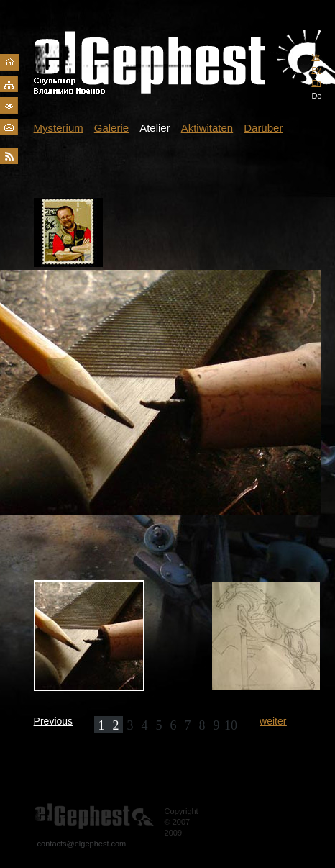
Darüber (263, 128)
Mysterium (59, 128)
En (316, 83)
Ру (316, 70)
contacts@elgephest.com (82, 844)
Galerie (111, 128)
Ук (315, 57)
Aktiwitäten (207, 128)
